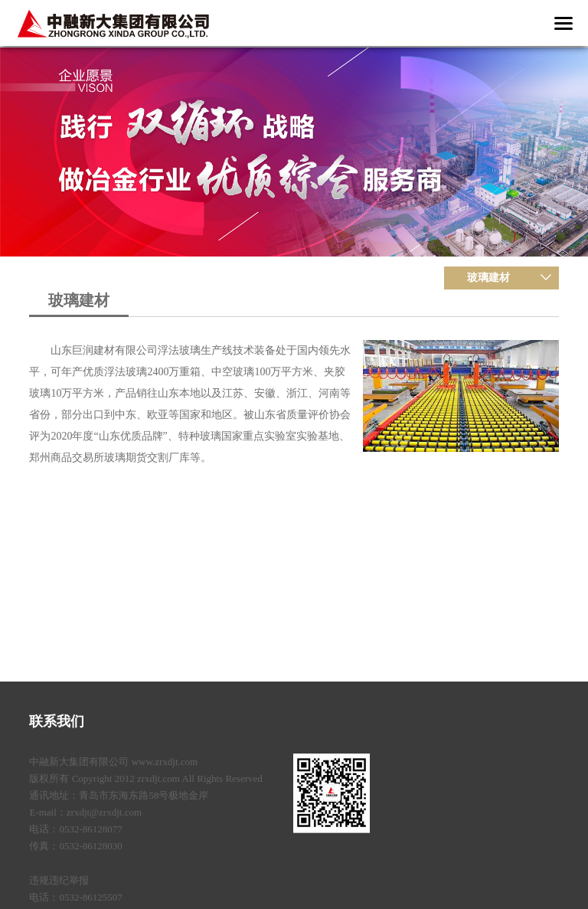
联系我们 (57, 721)
